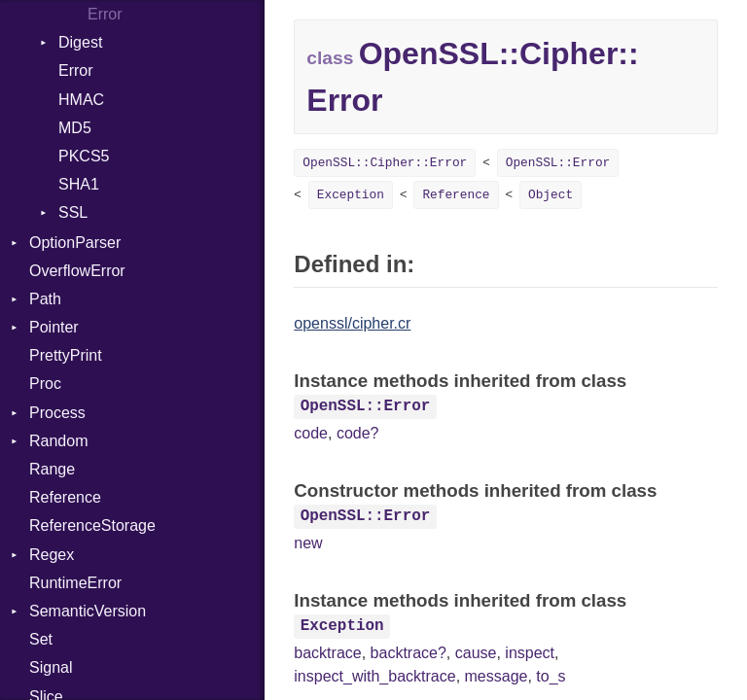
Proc (45, 384)
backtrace (327, 653)
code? (358, 433)
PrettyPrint (66, 355)
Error (105, 14)
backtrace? (409, 653)
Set (41, 639)
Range (52, 469)
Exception (351, 195)
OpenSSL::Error (558, 163)
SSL (73, 212)
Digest (80, 42)
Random (58, 441)
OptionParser (75, 243)
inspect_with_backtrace (374, 676)
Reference (65, 497)
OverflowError (77, 271)
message (497, 676)
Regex (52, 555)
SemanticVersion (88, 611)
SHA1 (79, 184)
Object (551, 195)
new (308, 543)
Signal (51, 667)
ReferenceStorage (92, 525)
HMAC (81, 100)
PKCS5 (84, 156)
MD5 (75, 128)
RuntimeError (75, 583)
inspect (530, 653)
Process (57, 413)
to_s (551, 676)
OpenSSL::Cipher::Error (385, 163)
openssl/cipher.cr (352, 323)
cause (476, 653)
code (311, 433)
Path (45, 299)
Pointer (54, 327)
